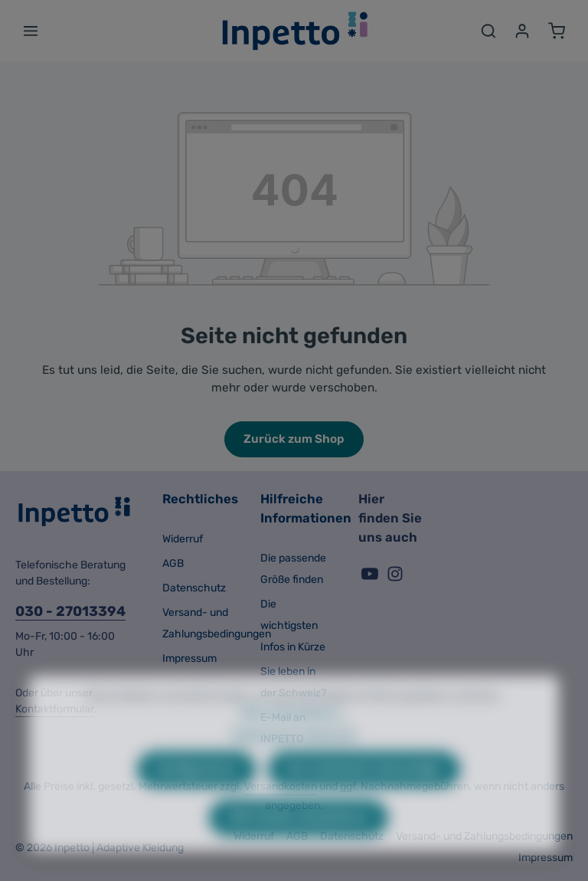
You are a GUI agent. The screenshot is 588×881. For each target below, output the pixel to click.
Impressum (189, 658)
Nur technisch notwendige (364, 794)
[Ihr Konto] (522, 31)
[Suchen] (488, 31)
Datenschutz (194, 588)
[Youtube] (371, 579)
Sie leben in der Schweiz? (293, 682)
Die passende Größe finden (293, 569)
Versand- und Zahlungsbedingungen (217, 623)
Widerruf (183, 539)
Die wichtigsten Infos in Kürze (293, 626)
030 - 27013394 (70, 611)
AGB (173, 563)
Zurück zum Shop (294, 439)
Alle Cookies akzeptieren (299, 843)
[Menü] (31, 31)
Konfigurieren (196, 794)
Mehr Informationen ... (294, 737)
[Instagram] (395, 579)
